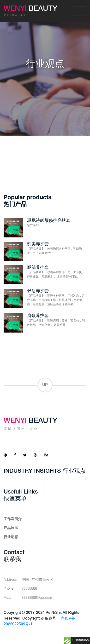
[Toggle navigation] (80, 11)
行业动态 (11, 537)
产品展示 (11, 528)
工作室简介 (13, 519)
